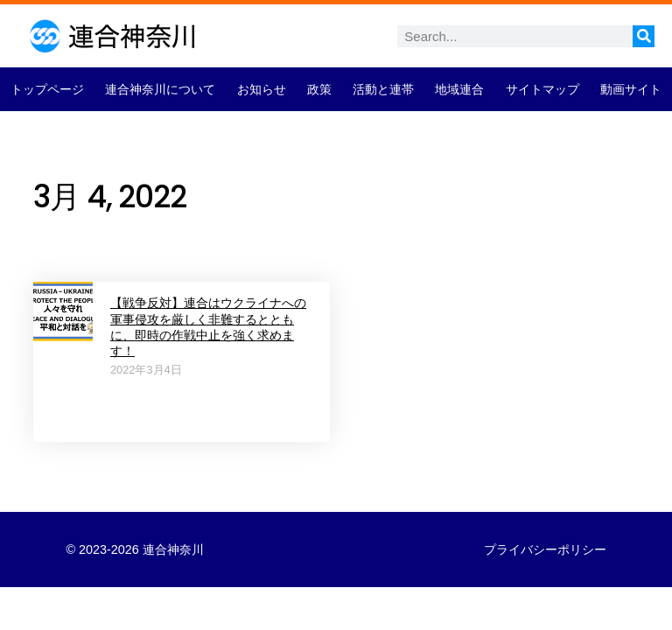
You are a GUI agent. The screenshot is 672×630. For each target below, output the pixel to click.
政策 (319, 89)
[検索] (644, 36)
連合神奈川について (160, 89)
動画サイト (631, 89)
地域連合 (459, 89)
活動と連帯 (383, 89)
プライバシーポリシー (545, 549)
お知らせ (262, 89)
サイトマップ (542, 89)
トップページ (47, 89)
